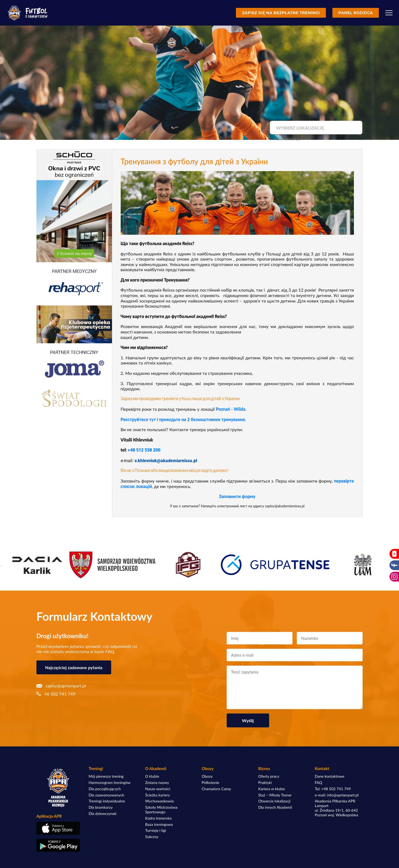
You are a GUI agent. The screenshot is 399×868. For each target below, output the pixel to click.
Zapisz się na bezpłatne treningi (281, 13)
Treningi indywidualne (107, 801)
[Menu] (389, 13)
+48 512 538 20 (143, 450)
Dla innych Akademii (275, 807)
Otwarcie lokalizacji (274, 801)
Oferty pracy (269, 776)
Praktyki (265, 783)
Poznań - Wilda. (231, 409)
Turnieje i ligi (156, 830)
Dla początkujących (105, 789)
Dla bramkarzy (101, 807)
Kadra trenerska (158, 818)
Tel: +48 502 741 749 (333, 789)
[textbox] (315, 128)
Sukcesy (152, 837)
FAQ (319, 783)
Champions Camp (216, 789)
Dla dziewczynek (103, 814)
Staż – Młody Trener (275, 795)
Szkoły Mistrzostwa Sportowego (161, 810)
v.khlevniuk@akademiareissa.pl (166, 461)
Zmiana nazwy (157, 783)
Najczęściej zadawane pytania (74, 667)
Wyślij (248, 720)
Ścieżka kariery (158, 795)
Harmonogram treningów (110, 783)
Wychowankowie (160, 801)
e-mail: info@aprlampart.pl (337, 795)
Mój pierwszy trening (106, 776)
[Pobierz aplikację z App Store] (58, 828)
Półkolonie (211, 783)
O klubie (152, 776)
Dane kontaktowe (330, 776)
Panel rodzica (356, 13)
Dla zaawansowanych (106, 795)
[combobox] (315, 128)
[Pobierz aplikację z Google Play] (58, 845)
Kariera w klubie (272, 789)
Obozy (207, 776)
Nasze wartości (158, 789)
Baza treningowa (159, 824)
